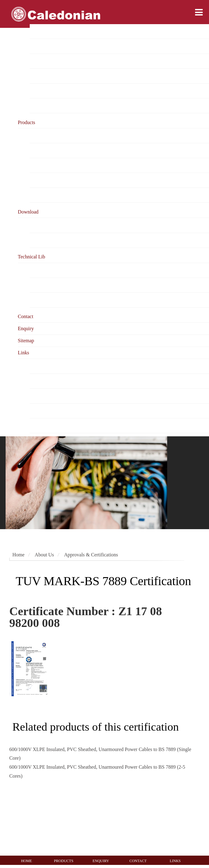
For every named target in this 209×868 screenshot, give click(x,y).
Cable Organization (49, 381)
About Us (44, 555)
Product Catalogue (48, 225)
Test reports (41, 91)
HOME (26, 861)
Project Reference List (52, 61)
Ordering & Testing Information (61, 181)
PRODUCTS (64, 861)
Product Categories (49, 136)
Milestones (41, 106)
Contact (26, 316)
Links (24, 353)
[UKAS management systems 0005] (118, 820)
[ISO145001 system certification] (99, 820)
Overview (39, 32)
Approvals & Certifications (57, 76)
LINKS (175, 861)
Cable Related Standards (54, 270)
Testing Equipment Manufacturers (63, 411)
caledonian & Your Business (58, 166)
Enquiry (26, 328)
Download (28, 212)
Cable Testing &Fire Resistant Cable (66, 285)
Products (27, 122)
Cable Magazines (47, 396)
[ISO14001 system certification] (79, 820)
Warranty (39, 195)
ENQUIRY (101, 861)
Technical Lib (32, 257)
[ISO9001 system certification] (59, 820)
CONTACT (138, 861)
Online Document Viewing (56, 240)
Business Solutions (48, 151)
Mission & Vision (47, 47)
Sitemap (26, 341)
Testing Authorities (49, 426)
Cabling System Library (54, 300)
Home (18, 555)
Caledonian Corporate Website (60, 366)
